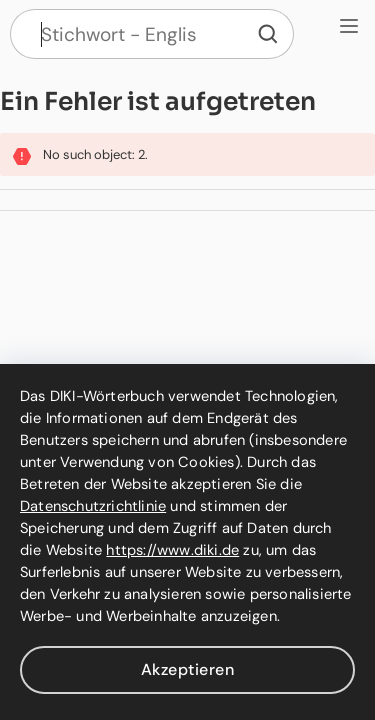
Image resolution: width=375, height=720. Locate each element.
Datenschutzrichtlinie (93, 506)
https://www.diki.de (172, 550)
